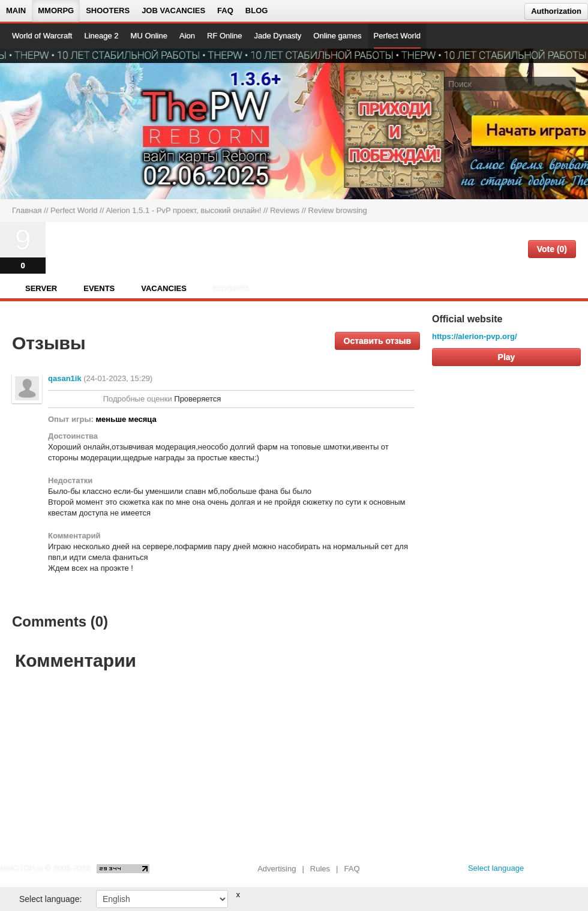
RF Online (225, 36)
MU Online (149, 36)
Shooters (108, 11)
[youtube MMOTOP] (561, 871)
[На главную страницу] (52, 124)
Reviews (285, 210)
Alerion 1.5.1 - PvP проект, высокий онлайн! (183, 210)
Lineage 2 (101, 36)
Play (507, 357)
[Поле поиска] (569, 83)
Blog (257, 11)
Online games (337, 36)
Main (16, 11)
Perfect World (397, 36)
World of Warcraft (42, 36)
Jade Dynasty (278, 36)
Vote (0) (552, 249)
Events (99, 288)
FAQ (225, 11)
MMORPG (56, 11)
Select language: (50, 899)
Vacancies (164, 288)
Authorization (556, 11)
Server (41, 288)
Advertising (277, 869)
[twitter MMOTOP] (580, 871)
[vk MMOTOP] (541, 871)
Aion (187, 36)
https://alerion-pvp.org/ (475, 336)
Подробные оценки (138, 399)
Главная (27, 210)
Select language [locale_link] (496, 868)
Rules (320, 869)
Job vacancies (173, 11)
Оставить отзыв (377, 341)
